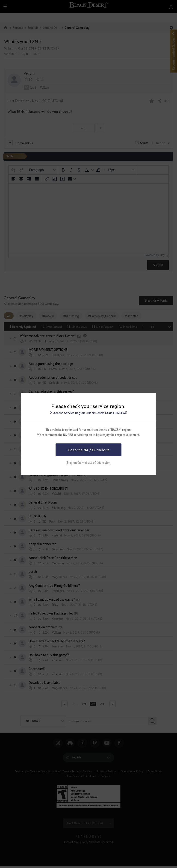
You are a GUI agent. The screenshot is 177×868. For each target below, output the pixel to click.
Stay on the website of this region (89, 463)
